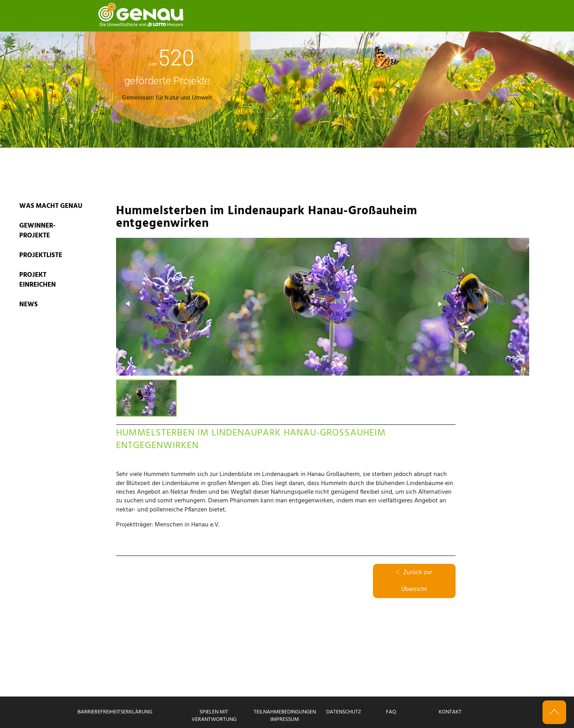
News (29, 305)
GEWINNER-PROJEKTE (37, 231)
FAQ (391, 712)
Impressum (285, 720)
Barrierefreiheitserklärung (115, 712)
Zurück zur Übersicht (414, 581)
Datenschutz (344, 712)
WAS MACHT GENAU (51, 206)
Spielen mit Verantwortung (214, 716)
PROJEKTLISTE (41, 255)
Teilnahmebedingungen (285, 712)
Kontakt (450, 712)
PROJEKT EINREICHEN (38, 280)
